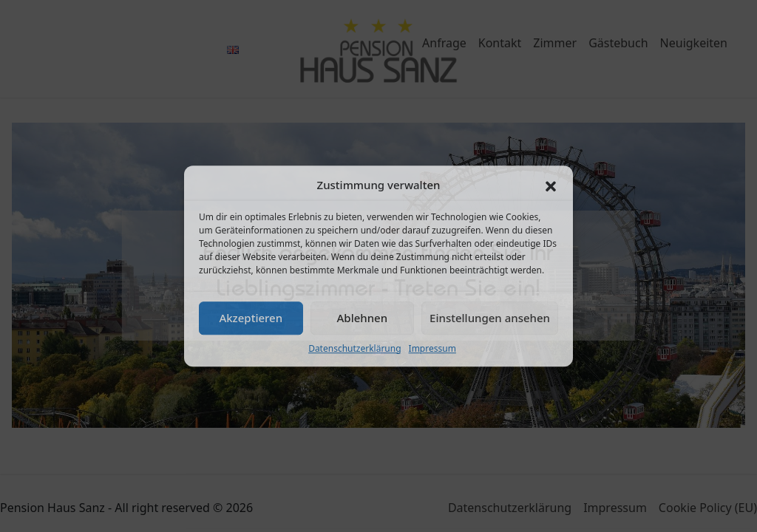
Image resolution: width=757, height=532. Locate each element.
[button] (551, 185)
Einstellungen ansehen (490, 318)
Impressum (432, 348)
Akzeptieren (251, 318)
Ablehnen (363, 318)
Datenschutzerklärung (354, 348)
